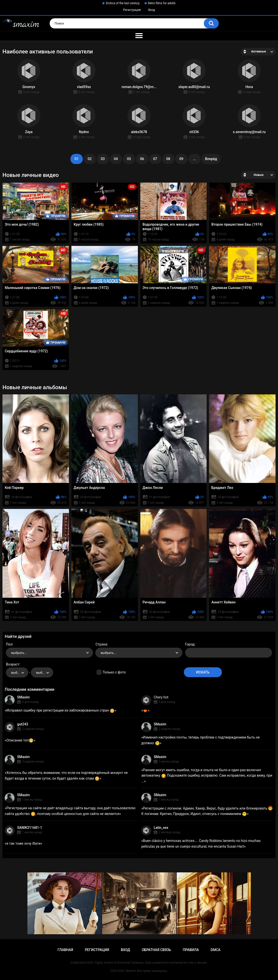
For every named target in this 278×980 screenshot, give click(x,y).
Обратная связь (156, 950)
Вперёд (211, 159)
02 (90, 159)
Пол (9, 644)
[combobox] (49, 653)
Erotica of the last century (123, 3)
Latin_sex (161, 828)
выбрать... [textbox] (19, 653)
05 (129, 159)
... (194, 159)
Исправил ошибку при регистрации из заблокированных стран (61, 710)
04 (116, 159)
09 (181, 159)
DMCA (215, 950)
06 (142, 159)
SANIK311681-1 (30, 828)
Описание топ (20, 740)
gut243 (22, 724)
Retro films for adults (162, 3)
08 (168, 159)
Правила (191, 950)
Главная (65, 950)
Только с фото (114, 672)
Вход (152, 10)
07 (155, 159)
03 (103, 159)
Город (190, 644)
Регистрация (132, 10)
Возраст (13, 664)
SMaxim (23, 697)
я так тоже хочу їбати (23, 843)
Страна (101, 644)
